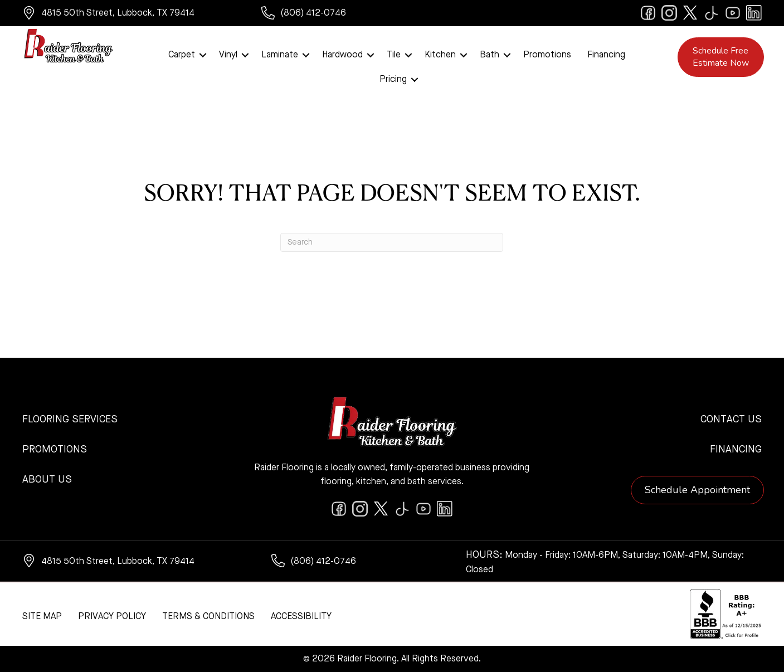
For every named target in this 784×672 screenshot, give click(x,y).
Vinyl (228, 55)
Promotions (547, 55)
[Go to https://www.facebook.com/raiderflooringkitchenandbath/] (648, 13)
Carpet (182, 55)
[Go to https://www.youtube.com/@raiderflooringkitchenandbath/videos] (733, 13)
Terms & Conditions (208, 617)
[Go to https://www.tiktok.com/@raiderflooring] (712, 13)
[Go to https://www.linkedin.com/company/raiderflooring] (754, 13)
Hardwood (342, 55)
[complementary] (81, 611)
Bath (490, 55)
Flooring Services (70, 420)
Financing (606, 55)
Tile (394, 55)
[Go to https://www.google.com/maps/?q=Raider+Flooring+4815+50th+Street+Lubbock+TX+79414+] (131, 14)
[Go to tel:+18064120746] (321, 14)
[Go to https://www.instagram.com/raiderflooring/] (669, 13)
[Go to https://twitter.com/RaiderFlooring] (690, 13)
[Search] (392, 242)
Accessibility (301, 617)
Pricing (393, 80)
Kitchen (440, 55)
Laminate (280, 55)
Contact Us (731, 420)
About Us (47, 480)
